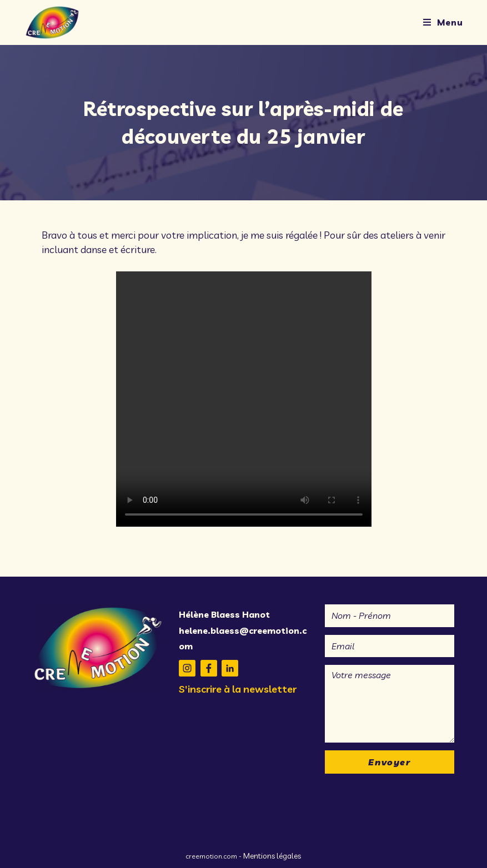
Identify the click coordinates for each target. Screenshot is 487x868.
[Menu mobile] (443, 22)
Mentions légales (272, 856)
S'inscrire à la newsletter (238, 689)
